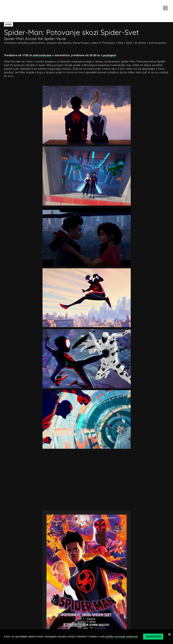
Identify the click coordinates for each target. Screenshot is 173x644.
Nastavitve (154, 637)
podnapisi (109, 55)
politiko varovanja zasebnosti (122, 637)
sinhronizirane (42, 55)
